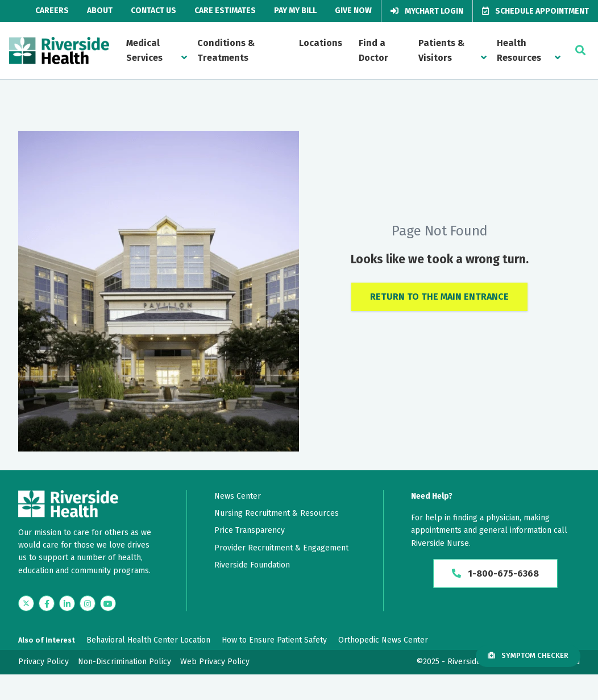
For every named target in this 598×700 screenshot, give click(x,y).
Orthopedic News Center (383, 640)
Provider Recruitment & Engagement (281, 548)
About (100, 11)
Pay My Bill (295, 11)
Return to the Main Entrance (439, 297)
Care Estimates (225, 11)
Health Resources (519, 50)
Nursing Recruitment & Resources (277, 513)
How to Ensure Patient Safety (274, 640)
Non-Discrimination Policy (124, 662)
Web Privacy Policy (215, 662)
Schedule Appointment (535, 11)
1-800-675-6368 (495, 573)
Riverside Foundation (252, 565)
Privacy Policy (43, 662)
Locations (321, 43)
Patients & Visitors (441, 50)
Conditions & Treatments (226, 50)
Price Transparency (250, 530)
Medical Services (144, 50)
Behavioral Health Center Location (148, 640)
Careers (52, 11)
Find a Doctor (373, 50)
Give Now (353, 11)
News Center (238, 496)
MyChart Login (427, 11)
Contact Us (153, 11)
